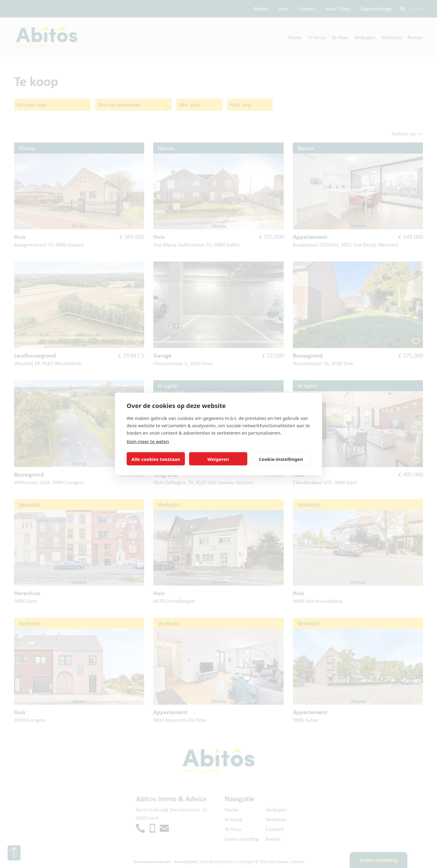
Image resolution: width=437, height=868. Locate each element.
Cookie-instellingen (281, 459)
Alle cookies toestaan (156, 459)
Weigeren (218, 459)
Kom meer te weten (148, 441)
